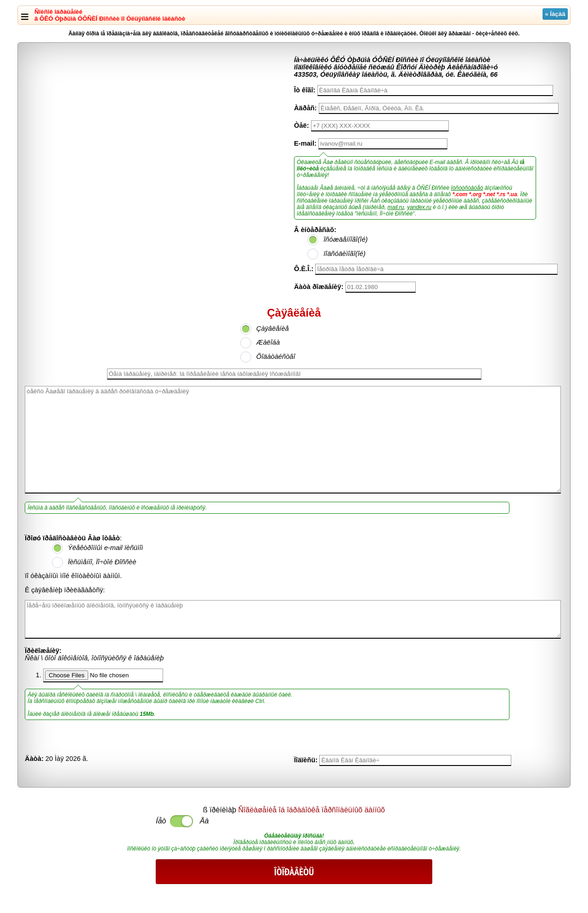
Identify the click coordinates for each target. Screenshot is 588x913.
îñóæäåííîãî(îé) (345, 239)
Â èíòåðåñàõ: (315, 230)
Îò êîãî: (305, 90)
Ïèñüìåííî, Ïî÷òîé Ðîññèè (102, 562)
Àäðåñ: (305, 108)
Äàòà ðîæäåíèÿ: (319, 287)
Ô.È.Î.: (304, 269)
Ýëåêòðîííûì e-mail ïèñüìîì (106, 548)
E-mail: (305, 143)
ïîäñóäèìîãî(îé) (344, 254)
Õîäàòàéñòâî (276, 357)
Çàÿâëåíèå (273, 329)
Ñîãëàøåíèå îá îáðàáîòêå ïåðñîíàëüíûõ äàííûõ (312, 810)
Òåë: (302, 125)
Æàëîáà (268, 342)
